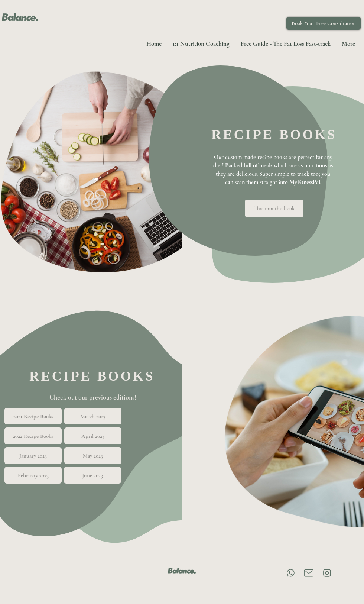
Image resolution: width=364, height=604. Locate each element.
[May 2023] (93, 456)
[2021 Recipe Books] (33, 416)
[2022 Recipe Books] (33, 436)
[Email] (309, 573)
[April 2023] (93, 436)
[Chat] (291, 573)
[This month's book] (274, 208)
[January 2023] (33, 456)
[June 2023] (92, 475)
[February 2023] (33, 475)
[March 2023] (93, 416)
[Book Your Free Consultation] (324, 23)
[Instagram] (327, 573)
